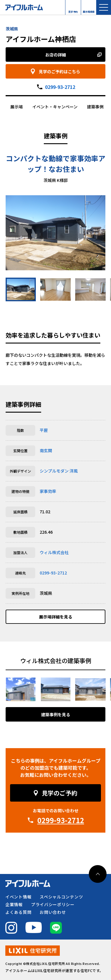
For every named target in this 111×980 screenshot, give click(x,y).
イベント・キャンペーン (55, 107)
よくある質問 (18, 912)
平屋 (44, 430)
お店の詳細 (56, 55)
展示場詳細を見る (56, 617)
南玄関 (46, 450)
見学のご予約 (59, 793)
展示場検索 (89, 10)
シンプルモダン (54, 471)
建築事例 (95, 107)
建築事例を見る (56, 714)
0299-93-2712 (60, 87)
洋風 (74, 471)
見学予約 (73, 10)
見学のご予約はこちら (59, 71)
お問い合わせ (53, 912)
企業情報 (14, 904)
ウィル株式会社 (54, 552)
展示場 (17, 107)
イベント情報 (18, 897)
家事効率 (48, 491)
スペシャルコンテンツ (61, 897)
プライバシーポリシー (53, 904)
